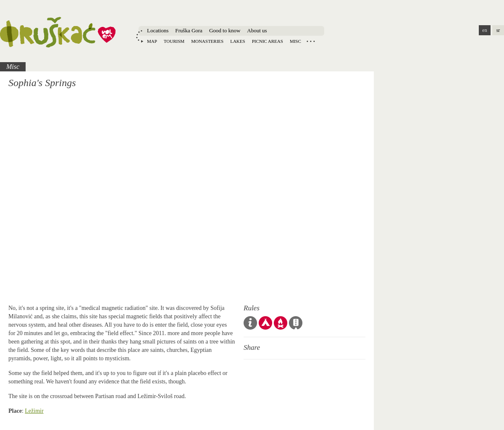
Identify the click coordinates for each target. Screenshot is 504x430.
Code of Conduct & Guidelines (250, 323)
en (484, 30)
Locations (158, 30)
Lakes (238, 41)
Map (152, 41)
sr (498, 30)
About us (257, 30)
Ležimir (34, 411)
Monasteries (207, 41)
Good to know (225, 30)
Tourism (174, 41)
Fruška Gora (189, 30)
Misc (295, 41)
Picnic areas (268, 41)
